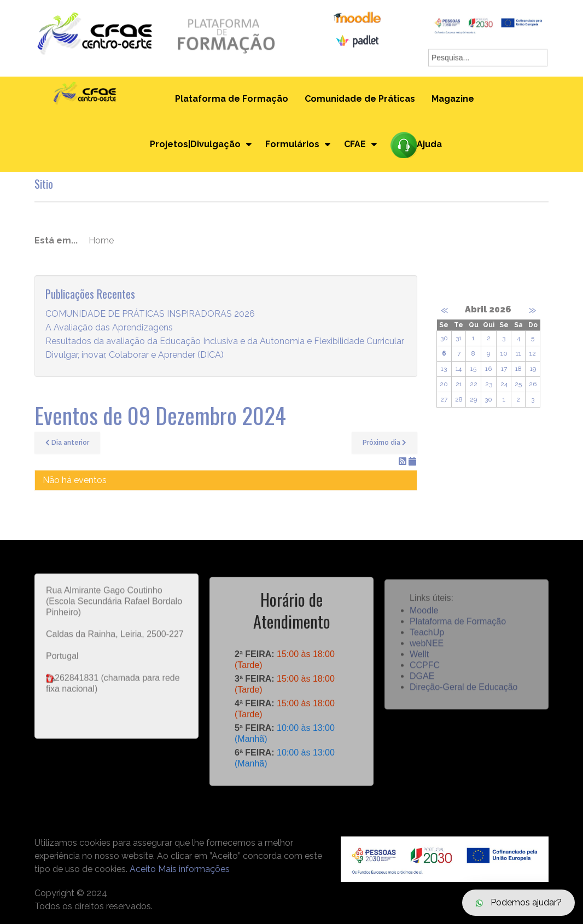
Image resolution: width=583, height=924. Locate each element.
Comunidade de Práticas (360, 99)
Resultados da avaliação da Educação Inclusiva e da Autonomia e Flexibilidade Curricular (225, 342)
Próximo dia (384, 443)
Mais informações (194, 869)
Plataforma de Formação (232, 99)
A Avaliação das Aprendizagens (109, 328)
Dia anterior (67, 443)
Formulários (292, 144)
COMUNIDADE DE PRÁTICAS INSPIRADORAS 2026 (150, 314)
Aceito (143, 869)
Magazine (453, 99)
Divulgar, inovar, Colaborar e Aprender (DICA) (135, 355)
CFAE (355, 144)
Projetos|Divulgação (195, 144)
